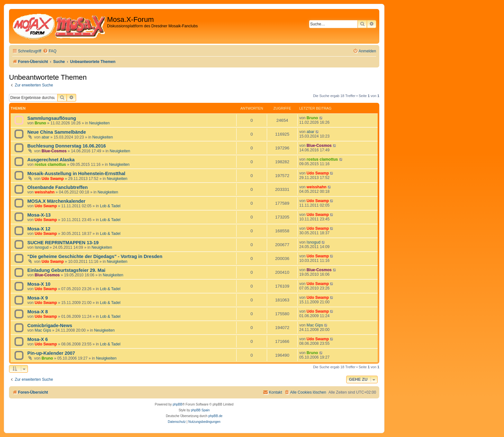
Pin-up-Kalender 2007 (51, 353)
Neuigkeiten (99, 123)
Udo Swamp (53, 179)
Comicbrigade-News (50, 326)
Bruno (40, 123)
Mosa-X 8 (38, 312)
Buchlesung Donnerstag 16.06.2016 (67, 146)
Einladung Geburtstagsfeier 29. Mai (66, 270)
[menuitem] (50, 51)
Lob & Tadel (110, 206)
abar (45, 137)
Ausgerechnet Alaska (51, 160)
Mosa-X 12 (39, 229)
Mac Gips (43, 330)
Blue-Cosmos (54, 151)
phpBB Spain (200, 410)
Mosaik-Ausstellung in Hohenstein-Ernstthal (76, 174)
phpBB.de (215, 416)
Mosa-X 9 (38, 298)
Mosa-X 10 (39, 284)
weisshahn (45, 192)
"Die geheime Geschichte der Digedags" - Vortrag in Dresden (95, 256)
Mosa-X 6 (38, 339)
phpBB (177, 404)
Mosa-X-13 (39, 215)
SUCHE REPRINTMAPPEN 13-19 (63, 243)
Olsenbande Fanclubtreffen (58, 187)
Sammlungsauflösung (52, 118)
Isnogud (42, 247)
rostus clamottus (50, 165)
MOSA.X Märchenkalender (56, 201)
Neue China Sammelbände (57, 132)
